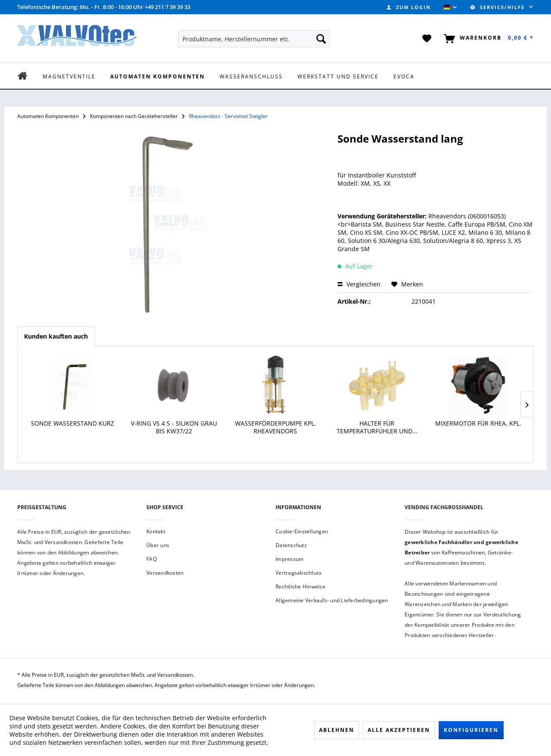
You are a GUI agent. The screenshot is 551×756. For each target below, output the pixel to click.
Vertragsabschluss (299, 573)
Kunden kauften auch (56, 336)
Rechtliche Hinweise (300, 586)
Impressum (289, 559)
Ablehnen (337, 730)
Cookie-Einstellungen (302, 531)
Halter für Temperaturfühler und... (377, 427)
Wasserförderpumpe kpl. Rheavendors (275, 427)
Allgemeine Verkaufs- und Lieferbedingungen (332, 600)
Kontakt (156, 531)
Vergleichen (359, 284)
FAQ (152, 559)
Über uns (158, 545)
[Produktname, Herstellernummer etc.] (254, 39)
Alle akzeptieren (399, 730)
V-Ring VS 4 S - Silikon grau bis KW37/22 (174, 427)
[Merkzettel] (427, 39)
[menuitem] (409, 7)
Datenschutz (291, 545)
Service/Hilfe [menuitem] (499, 7)
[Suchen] (321, 39)
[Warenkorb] (487, 39)
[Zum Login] (409, 7)
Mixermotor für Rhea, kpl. (478, 423)
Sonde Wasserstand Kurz (73, 423)
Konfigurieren (471, 730)
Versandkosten (165, 573)
